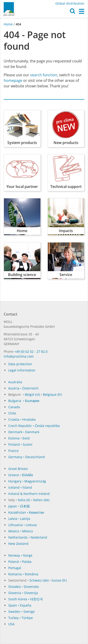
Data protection (20, 364)
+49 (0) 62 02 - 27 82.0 (31, 351)
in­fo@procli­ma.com (19, 356)
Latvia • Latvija (19, 519)
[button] (72, 12)
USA (11, 624)
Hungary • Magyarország (27, 481)
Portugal (15, 568)
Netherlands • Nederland (28, 537)
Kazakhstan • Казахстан (26, 512)
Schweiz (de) (39, 580)
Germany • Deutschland (27, 457)
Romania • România (23, 574)
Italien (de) (41, 500)
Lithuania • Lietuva (23, 525)
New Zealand (18, 544)
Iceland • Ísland (20, 487)
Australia (15, 382)
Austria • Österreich (23, 388)
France (13, 451)
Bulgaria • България (24, 401)
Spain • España (20, 605)
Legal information (22, 370)
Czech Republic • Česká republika (34, 426)
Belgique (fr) (52, 394)
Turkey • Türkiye (21, 618)
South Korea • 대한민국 (26, 599)
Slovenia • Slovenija (23, 593)
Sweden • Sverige (21, 612)
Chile (12, 413)
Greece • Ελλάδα (21, 475)
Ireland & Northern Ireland (29, 494)
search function (44, 75)
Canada (14, 407)
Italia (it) (24, 500)
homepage (13, 80)
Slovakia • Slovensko (24, 587)
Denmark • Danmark (24, 432)
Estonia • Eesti (19, 438)
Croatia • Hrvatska (22, 419)
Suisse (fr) (59, 580)
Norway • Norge (20, 555)
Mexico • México (21, 531)
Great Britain (18, 469)
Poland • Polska (20, 562)
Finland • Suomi (20, 444)
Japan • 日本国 (19, 506)
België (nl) (32, 394)
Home (9, 24)
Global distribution (70, 3)
